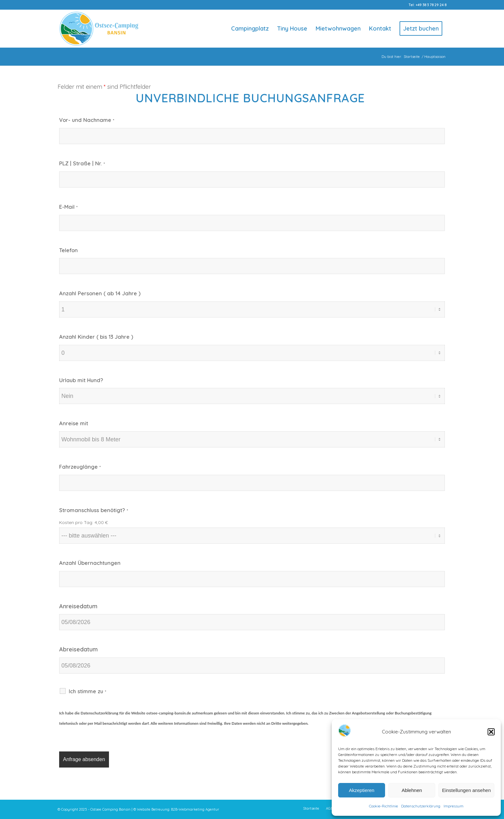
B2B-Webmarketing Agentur (195, 809)
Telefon (68, 250)
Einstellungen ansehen (466, 790)
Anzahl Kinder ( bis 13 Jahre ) (96, 337)
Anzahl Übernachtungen (90, 563)
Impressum (454, 806)
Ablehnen (412, 790)
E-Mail (68, 207)
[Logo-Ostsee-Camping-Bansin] (99, 29)
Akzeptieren (361, 790)
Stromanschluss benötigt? (94, 510)
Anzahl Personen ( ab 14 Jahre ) (100, 293)
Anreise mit (74, 423)
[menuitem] (250, 29)
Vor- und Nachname (87, 120)
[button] (491, 732)
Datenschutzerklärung (421, 806)
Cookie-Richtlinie (383, 806)
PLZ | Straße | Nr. (82, 163)
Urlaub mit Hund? (81, 380)
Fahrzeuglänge (80, 467)
